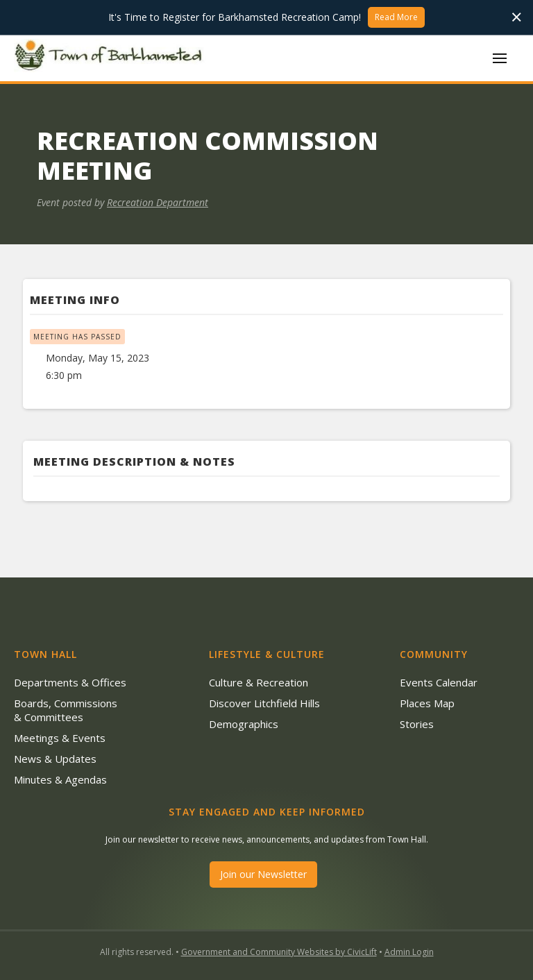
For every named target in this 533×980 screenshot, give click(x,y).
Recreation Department (158, 202)
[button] (500, 58)
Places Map (427, 703)
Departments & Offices (70, 682)
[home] (111, 58)
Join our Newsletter (263, 874)
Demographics (244, 724)
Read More (396, 17)
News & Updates (55, 759)
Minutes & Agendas (60, 779)
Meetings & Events (60, 738)
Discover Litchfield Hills (264, 703)
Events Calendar (439, 682)
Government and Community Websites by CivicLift (279, 952)
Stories (417, 724)
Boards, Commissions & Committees (66, 710)
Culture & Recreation (259, 682)
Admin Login (409, 952)
